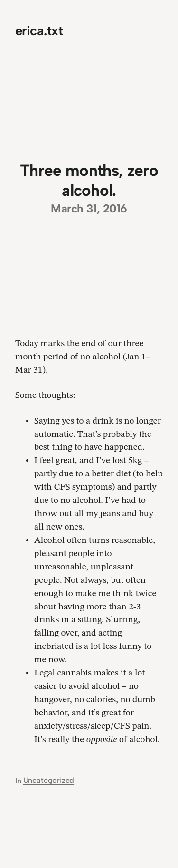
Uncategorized (49, 780)
